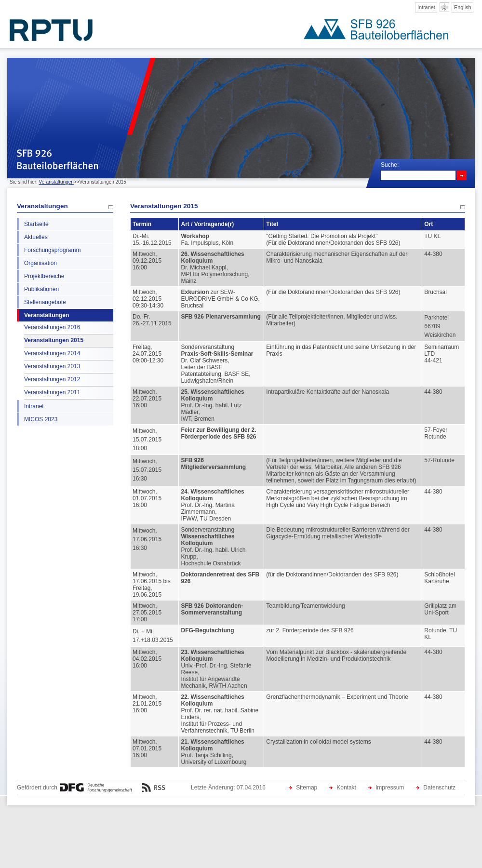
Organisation (40, 263)
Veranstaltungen (56, 182)
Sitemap (307, 788)
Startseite (36, 224)
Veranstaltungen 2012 (52, 379)
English (463, 7)
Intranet (426, 7)
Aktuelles (36, 237)
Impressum (390, 788)
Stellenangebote (45, 302)
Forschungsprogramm (52, 250)
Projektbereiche (44, 276)
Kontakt (346, 788)
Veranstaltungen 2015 (54, 340)
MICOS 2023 (41, 419)
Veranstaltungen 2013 (52, 366)
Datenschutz (439, 788)
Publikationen (41, 289)
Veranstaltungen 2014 (52, 353)
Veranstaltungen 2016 (52, 327)
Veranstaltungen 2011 (52, 392)
